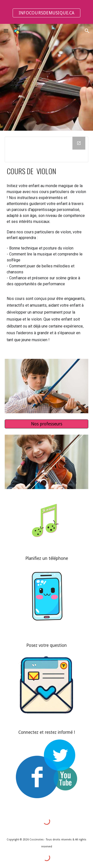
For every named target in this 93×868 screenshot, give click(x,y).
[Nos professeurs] (47, 424)
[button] (6, 31)
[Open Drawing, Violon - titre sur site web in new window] (79, 143)
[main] (47, 171)
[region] (46, 12)
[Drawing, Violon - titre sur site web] (47, 149)
